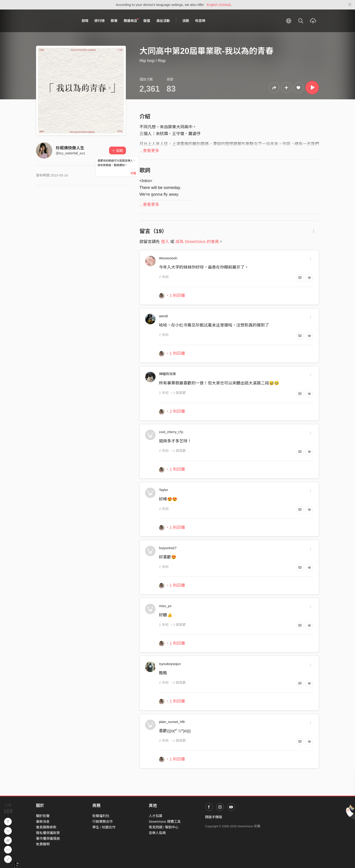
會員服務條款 (46, 827)
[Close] (350, 5)
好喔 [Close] (133, 173)
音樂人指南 (157, 833)
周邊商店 (131, 21)
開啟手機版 (214, 817)
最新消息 (43, 821)
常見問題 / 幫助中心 (164, 827)
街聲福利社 (101, 816)
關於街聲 (43, 816)
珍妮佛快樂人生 (70, 148)
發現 (85, 21)
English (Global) (219, 5)
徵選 (147, 21)
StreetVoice (55, 21)
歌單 (114, 21)
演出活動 (163, 21)
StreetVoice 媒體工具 (165, 821)
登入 (165, 242)
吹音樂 (200, 21)
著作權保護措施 (48, 838)
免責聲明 (43, 844)
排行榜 (100, 21)
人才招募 (156, 816)
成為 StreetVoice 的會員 (197, 242)
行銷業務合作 (103, 821)
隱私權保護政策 (48, 833)
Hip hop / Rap (153, 61)
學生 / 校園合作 (104, 827)
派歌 (186, 21)
